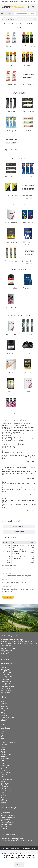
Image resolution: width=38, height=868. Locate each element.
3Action (3, 701)
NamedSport (5, 756)
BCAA (11, 372)
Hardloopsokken (6, 681)
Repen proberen (11, 150)
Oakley (3, 762)
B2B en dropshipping (8, 816)
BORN (3, 723)
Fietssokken (5, 680)
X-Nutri (3, 803)
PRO (2, 776)
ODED (3, 764)
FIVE (2, 735)
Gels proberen (28, 84)
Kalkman (4, 744)
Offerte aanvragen (19, 532)
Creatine (28, 372)
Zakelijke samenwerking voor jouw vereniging (16, 841)
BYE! (2, 726)
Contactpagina (6, 821)
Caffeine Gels (11, 84)
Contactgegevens (9, 635)
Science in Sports (7, 780)
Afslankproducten (7, 664)
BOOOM (4, 721)
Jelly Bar (28, 130)
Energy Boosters (28, 334)
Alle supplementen (11, 412)
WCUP (3, 799)
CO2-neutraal (5, 819)
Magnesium (11, 353)
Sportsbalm (5, 783)
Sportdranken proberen (28, 262)
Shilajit (28, 353)
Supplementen (6, 692)
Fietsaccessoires (6, 673)
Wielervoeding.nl (9, 808)
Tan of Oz (4, 788)
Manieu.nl (34, 848)
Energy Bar (11, 111)
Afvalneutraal (5, 812)
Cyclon (3, 732)
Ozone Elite (5, 765)
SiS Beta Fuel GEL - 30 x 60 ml (12, 453)
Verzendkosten (6, 830)
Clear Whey (11, 307)
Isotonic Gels (11, 65)
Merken (5, 697)
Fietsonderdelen (6, 678)
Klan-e (3, 739)
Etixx (2, 733)
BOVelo (3, 724)
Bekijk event (32, 546)
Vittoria (3, 796)
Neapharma (5, 758)
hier (7, 641)
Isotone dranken (11, 242)
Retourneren (5, 826)
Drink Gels (28, 65)
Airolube (4, 703)
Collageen (11, 392)
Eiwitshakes (28, 288)
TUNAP (3, 792)
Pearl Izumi (5, 769)
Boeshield (4, 719)
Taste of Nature (6, 790)
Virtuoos (4, 797)
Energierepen (6, 671)
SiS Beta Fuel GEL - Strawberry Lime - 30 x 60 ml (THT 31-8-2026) (18, 468)
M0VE (3, 753)
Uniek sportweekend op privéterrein (13, 839)
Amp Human (5, 707)
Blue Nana (4, 716)
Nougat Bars (28, 177)
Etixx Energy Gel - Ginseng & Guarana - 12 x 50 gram (18, 501)
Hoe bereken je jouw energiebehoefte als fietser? (19, 439)
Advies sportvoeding (19, 526)
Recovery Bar (11, 130)
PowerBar (4, 774)
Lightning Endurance (8, 742)
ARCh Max (4, 709)
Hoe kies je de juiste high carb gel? (14, 425)
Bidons (3, 665)
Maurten (4, 746)
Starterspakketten (7, 690)
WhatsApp (7, 645)
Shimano (4, 781)
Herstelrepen (5, 685)
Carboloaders (11, 223)
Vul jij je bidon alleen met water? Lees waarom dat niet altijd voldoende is (18, 431)
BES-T (3, 712)
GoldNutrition (6, 737)
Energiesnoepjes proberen (28, 197)
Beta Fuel (4, 714)
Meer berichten (8, 597)
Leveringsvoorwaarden (9, 823)
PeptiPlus (4, 771)
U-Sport (3, 794)
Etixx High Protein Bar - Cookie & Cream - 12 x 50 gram (19, 484)
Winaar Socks (5, 801)
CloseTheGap (5, 728)
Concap (3, 730)
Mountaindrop (6, 755)
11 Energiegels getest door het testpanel (16, 424)
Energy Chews (11, 177)
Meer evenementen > (10, 565)
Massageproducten (7, 687)
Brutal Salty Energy (7, 717)
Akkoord (19, 864)
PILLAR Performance (8, 773)
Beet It (3, 710)
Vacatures (4, 828)
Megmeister (5, 749)
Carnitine (28, 392)
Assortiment (7, 659)
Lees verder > (31, 462)
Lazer (3, 741)
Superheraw (5, 787)
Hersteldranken (11, 288)
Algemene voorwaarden (9, 814)
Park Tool (4, 767)
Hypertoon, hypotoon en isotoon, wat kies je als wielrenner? (18, 428)
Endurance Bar (28, 111)
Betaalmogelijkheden (8, 817)
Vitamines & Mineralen (11, 335)
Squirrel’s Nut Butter (8, 785)
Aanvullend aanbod (10, 834)
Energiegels (11, 46)
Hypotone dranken (28, 243)
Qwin (3, 778)
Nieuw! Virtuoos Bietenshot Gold (13, 437)
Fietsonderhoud (6, 676)
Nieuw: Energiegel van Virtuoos (13, 441)
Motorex (4, 751)
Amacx (3, 705)
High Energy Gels (28, 46)
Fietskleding (5, 674)
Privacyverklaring (7, 825)
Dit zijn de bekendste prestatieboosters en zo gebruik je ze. (18, 435)
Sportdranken (28, 223)
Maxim (3, 748)
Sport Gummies (11, 196)
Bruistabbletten (11, 261)
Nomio (3, 760)
